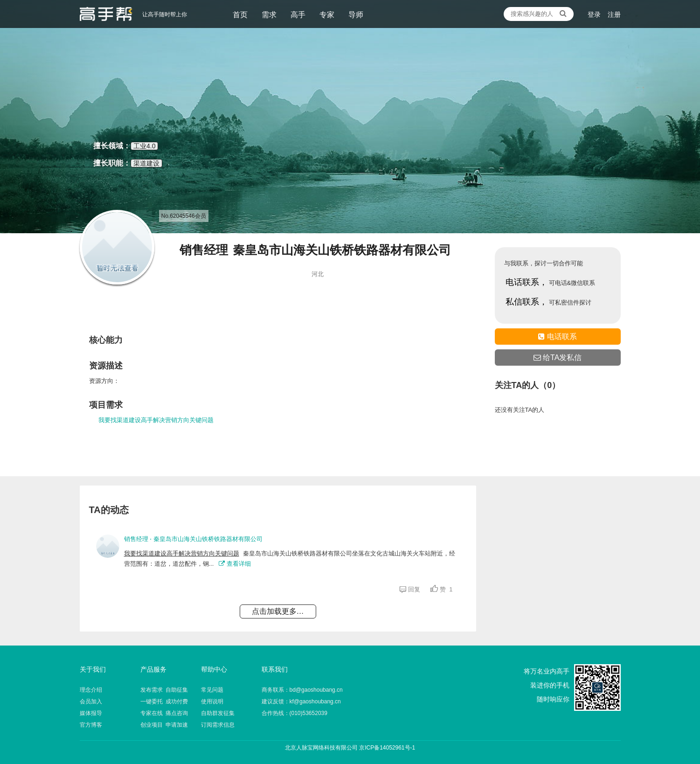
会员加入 (91, 701)
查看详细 (235, 564)
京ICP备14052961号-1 (387, 748)
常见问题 (212, 690)
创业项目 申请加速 (164, 725)
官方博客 (91, 725)
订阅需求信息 (218, 725)
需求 (269, 15)
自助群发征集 (218, 713)
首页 (240, 15)
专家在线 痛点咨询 (164, 713)
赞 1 (441, 589)
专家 (327, 15)
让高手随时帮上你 (106, 14)
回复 (412, 589)
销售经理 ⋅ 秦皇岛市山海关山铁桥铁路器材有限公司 (193, 539)
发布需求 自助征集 (164, 690)
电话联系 (557, 337)
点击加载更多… (278, 611)
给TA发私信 (558, 358)
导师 (356, 15)
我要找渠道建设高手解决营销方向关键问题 (156, 420)
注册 (614, 14)
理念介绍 (91, 690)
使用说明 (212, 701)
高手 (298, 15)
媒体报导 (91, 713)
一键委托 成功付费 (164, 701)
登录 (594, 14)
